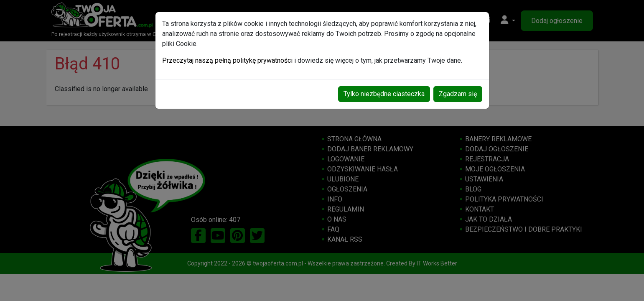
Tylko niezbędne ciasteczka (384, 94)
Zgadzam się (458, 94)
